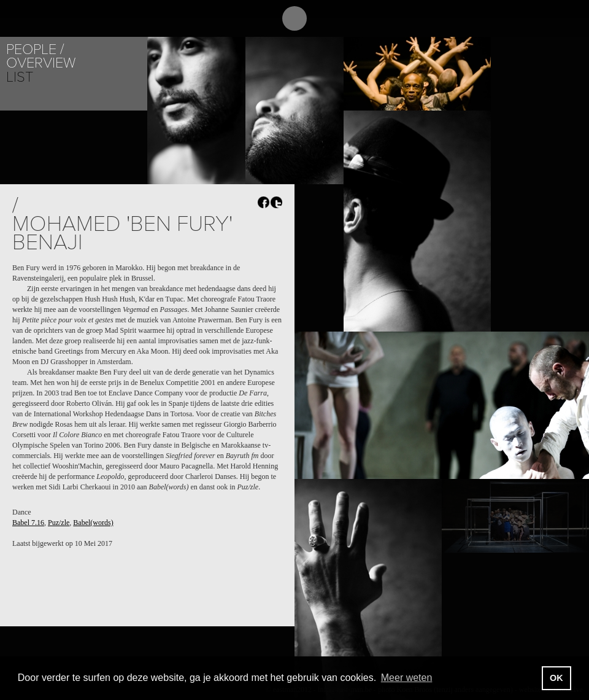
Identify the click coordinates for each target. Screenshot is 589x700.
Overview (41, 63)
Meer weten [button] (407, 678)
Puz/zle (59, 523)
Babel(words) (93, 523)
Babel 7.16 (28, 523)
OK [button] (556, 678)
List (20, 77)
